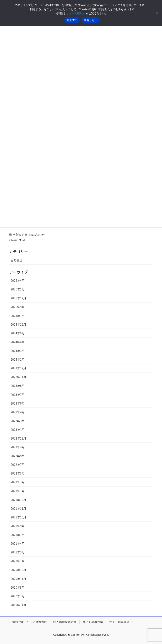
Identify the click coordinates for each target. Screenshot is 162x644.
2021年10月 (18, 517)
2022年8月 (18, 456)
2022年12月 (18, 438)
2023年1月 (18, 430)
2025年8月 (18, 307)
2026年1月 (18, 289)
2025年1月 (18, 316)
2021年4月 (18, 543)
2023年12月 (18, 368)
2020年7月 (18, 596)
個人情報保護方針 (65, 622)
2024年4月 (18, 342)
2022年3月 (18, 473)
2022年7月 (18, 465)
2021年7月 (18, 535)
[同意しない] (157, 13)
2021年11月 (18, 508)
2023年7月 (18, 395)
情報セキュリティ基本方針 (30, 622)
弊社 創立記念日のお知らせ (28, 235)
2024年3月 (18, 351)
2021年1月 (18, 561)
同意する (72, 20)
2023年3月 (18, 421)
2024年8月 (18, 333)
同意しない (91, 20)
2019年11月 (18, 605)
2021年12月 (18, 500)
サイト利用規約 (119, 622)
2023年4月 (18, 412)
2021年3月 (18, 552)
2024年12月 (18, 324)
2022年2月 (18, 482)
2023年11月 (18, 377)
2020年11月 (18, 579)
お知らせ (16, 260)
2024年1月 (18, 359)
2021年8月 (18, 526)
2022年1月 (18, 491)
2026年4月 (18, 280)
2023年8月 (18, 386)
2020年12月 (18, 570)
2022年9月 (18, 447)
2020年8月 (18, 587)
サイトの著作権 (93, 622)
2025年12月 (18, 298)
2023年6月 (18, 403)
